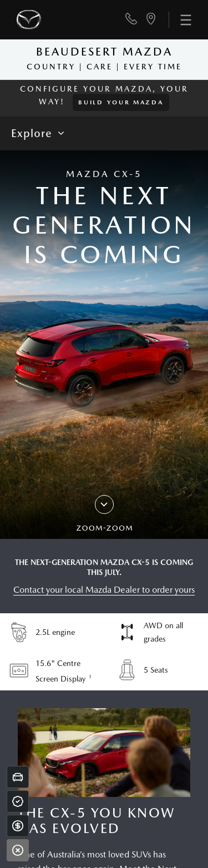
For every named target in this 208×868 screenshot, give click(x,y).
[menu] (180, 20)
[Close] (18, 850)
